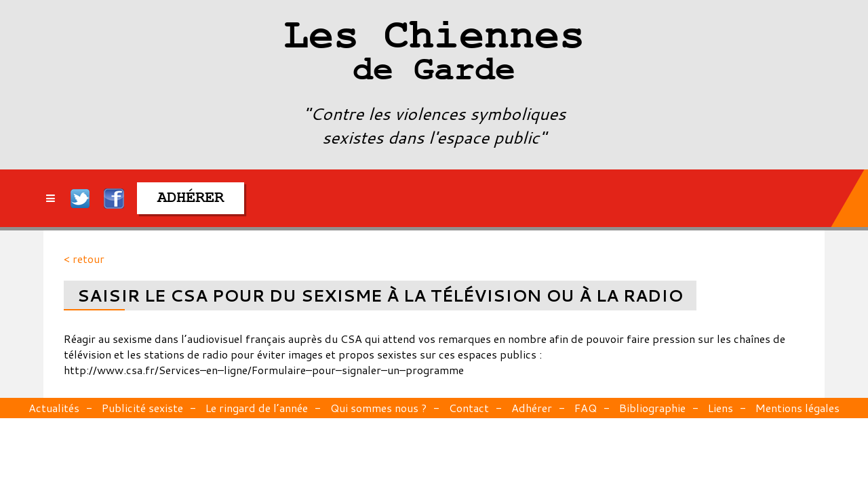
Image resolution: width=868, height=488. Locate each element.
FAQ (586, 408)
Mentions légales (797, 408)
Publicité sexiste (142, 408)
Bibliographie (652, 408)
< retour (84, 259)
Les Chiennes (434, 54)
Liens (721, 408)
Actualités (54, 408)
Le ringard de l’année (257, 408)
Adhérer (532, 408)
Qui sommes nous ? (378, 408)
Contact (469, 408)
